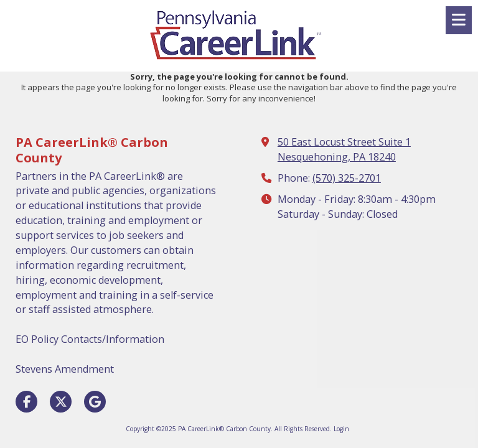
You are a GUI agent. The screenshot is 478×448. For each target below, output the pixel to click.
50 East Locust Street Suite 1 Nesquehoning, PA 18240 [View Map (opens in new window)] (344, 149)
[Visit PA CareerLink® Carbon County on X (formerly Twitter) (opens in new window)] (61, 402)
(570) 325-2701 (347, 178)
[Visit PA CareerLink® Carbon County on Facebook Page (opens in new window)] (26, 402)
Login (341, 429)
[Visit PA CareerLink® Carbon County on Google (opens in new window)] (95, 402)
